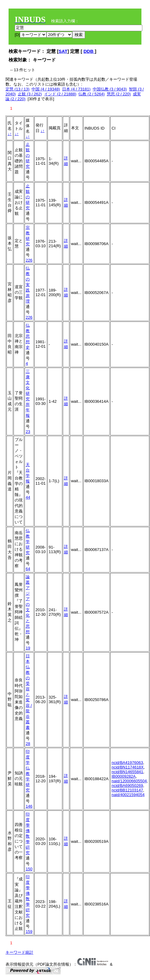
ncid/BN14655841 (127, 772)
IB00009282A (124, 776)
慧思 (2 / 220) (119, 94)
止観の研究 (28, 155)
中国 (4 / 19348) (46, 89)
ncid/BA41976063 (127, 763)
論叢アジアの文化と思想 (28, 604)
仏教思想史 (28, 336)
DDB (89, 51)
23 (28, 432)
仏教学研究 (28, 542)
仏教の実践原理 (28, 285)
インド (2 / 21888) (60, 94)
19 (28, 648)
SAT (63, 51)
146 (29, 806)
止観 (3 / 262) (30, 94)
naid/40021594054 (128, 795)
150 (29, 869)
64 (28, 569)
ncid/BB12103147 (127, 790)
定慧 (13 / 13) (17, 89)
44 (28, 497)
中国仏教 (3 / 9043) (110, 89)
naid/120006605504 (129, 781)
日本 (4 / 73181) (76, 89)
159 (29, 932)
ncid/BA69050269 (127, 785)
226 (29, 260)
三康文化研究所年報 (28, 393)
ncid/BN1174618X (127, 767)
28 (28, 744)
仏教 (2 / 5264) (91, 94)
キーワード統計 (19, 952)
